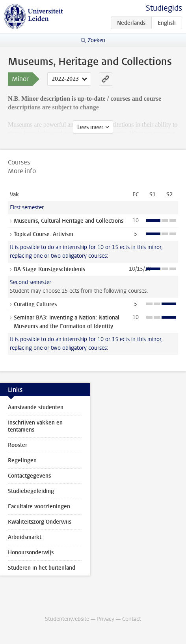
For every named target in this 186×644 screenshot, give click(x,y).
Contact (132, 619)
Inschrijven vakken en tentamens (35, 426)
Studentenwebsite (67, 619)
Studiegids (164, 8)
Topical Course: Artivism (44, 234)
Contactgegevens (29, 476)
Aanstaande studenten (36, 407)
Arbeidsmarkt (25, 537)
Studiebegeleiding (31, 491)
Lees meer (90, 127)
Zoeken (97, 40)
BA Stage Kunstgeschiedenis (49, 269)
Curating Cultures (35, 304)
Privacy (106, 619)
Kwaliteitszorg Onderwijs (40, 522)
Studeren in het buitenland (42, 568)
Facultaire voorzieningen (39, 507)
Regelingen (22, 460)
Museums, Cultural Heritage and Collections (69, 221)
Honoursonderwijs (31, 553)
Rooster (18, 445)
